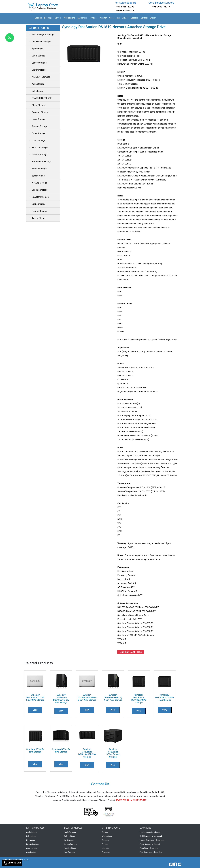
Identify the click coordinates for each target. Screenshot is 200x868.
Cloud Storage (36, 105)
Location (135, 18)
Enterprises (82, 18)
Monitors (105, 848)
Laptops (38, 18)
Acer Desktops (70, 852)
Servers (58, 18)
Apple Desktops (70, 832)
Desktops (48, 18)
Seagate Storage (37, 190)
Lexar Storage (36, 119)
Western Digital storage (40, 35)
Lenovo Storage (36, 63)
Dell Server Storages (39, 42)
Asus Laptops (32, 848)
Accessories (114, 18)
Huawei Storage (37, 211)
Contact (144, 18)
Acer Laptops (31, 852)
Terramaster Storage (39, 162)
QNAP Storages (36, 70)
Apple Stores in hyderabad (150, 844)
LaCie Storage (36, 56)
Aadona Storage (37, 155)
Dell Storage (35, 91)
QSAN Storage (36, 140)
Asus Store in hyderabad (149, 848)
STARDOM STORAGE (39, 98)
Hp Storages (35, 49)
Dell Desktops (69, 836)
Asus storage (35, 84)
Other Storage (36, 133)
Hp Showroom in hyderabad (150, 832)
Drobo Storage (36, 204)
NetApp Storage (37, 183)
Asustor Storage (37, 126)
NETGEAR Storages (38, 77)
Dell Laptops (31, 836)
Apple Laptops (32, 832)
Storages (105, 840)
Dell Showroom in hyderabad (151, 836)
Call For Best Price (131, 652)
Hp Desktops (69, 840)
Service (125, 18)
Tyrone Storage (36, 218)
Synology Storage (37, 112)
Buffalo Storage (36, 169)
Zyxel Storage (35, 176)
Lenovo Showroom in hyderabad (152, 840)
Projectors (106, 852)
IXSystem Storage (38, 197)
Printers (93, 18)
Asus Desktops (70, 848)
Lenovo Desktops (71, 844)
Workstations (69, 18)
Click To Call (12, 863)
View (35, 710)
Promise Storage (37, 148)
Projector (103, 18)
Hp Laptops (31, 840)
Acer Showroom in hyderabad (151, 852)
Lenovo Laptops (32, 844)
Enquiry (153, 18)
